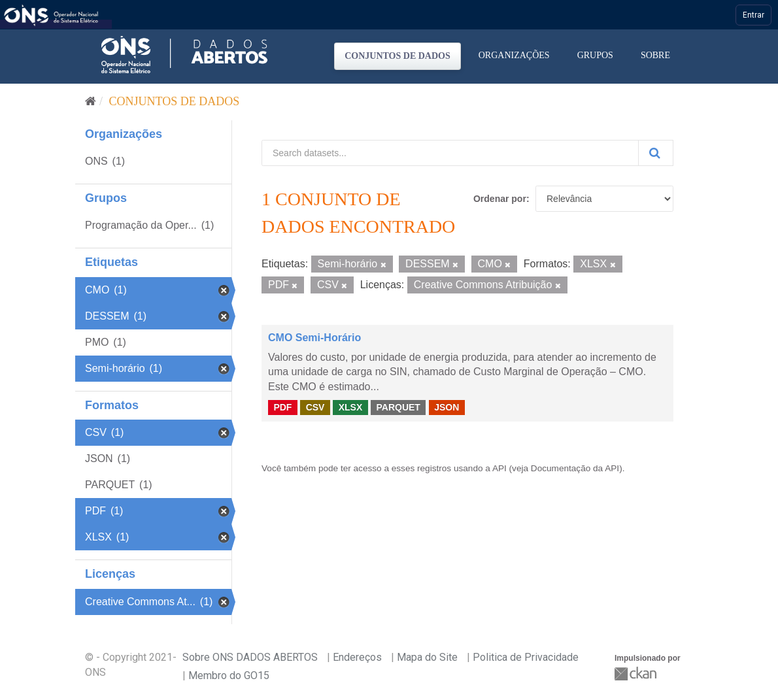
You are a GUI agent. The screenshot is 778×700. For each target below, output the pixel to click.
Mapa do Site (427, 657)
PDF (282, 407)
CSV (315, 407)
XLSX (351, 407)
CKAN (637, 674)
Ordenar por (500, 199)
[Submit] (656, 153)
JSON (447, 407)
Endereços (357, 657)
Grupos (595, 55)
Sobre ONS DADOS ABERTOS (250, 657)
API (499, 468)
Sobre (655, 55)
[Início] (91, 101)
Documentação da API (575, 468)
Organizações (514, 55)
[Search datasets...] (450, 153)
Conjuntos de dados (397, 56)
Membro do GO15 (229, 675)
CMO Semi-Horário (314, 338)
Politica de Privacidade (526, 657)
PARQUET (398, 407)
